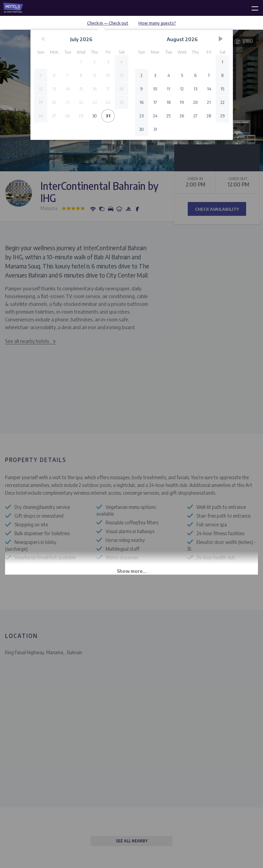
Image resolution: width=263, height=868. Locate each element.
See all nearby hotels (27, 341)
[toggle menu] (252, 7)
